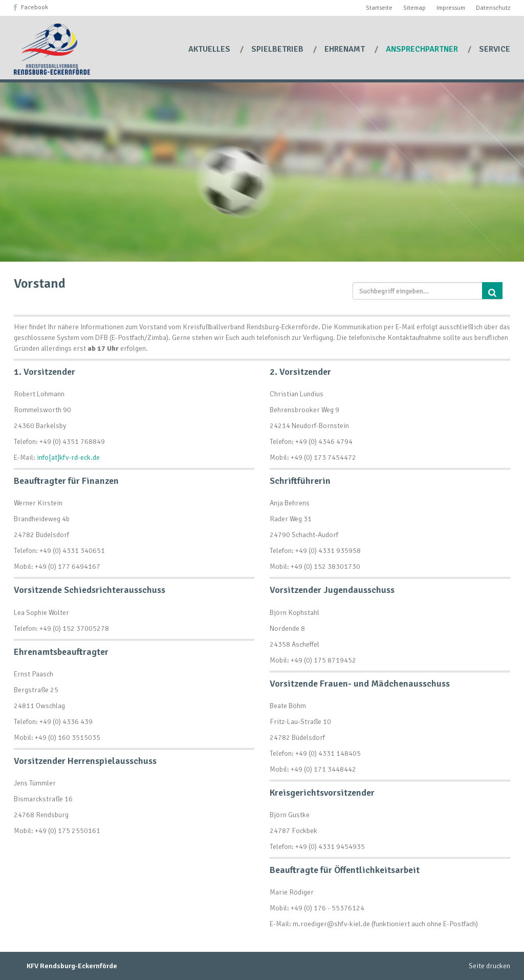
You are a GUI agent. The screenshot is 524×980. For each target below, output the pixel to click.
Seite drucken (489, 966)
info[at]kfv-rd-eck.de (68, 457)
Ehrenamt (346, 49)
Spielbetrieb (278, 49)
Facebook (35, 7)
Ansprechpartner (423, 49)
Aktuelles (210, 49)
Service (495, 49)
